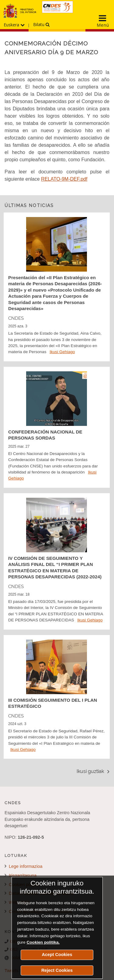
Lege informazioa (23, 866)
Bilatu (41, 24)
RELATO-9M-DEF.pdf (64, 179)
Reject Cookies (57, 970)
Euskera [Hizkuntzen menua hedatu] (14, 25)
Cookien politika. (43, 942)
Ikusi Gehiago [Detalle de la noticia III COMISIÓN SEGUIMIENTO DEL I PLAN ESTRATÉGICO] (23, 749)
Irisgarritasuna (21, 875)
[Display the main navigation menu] (103, 21)
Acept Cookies (57, 955)
